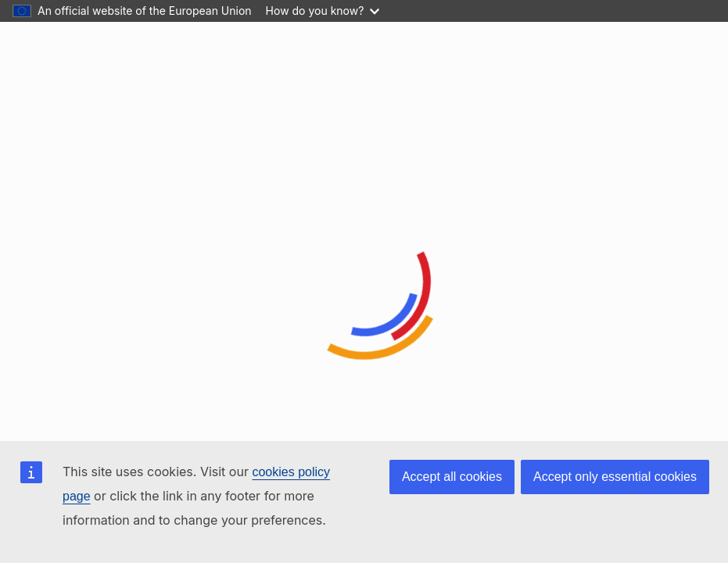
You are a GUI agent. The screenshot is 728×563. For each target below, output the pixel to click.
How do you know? (323, 11)
